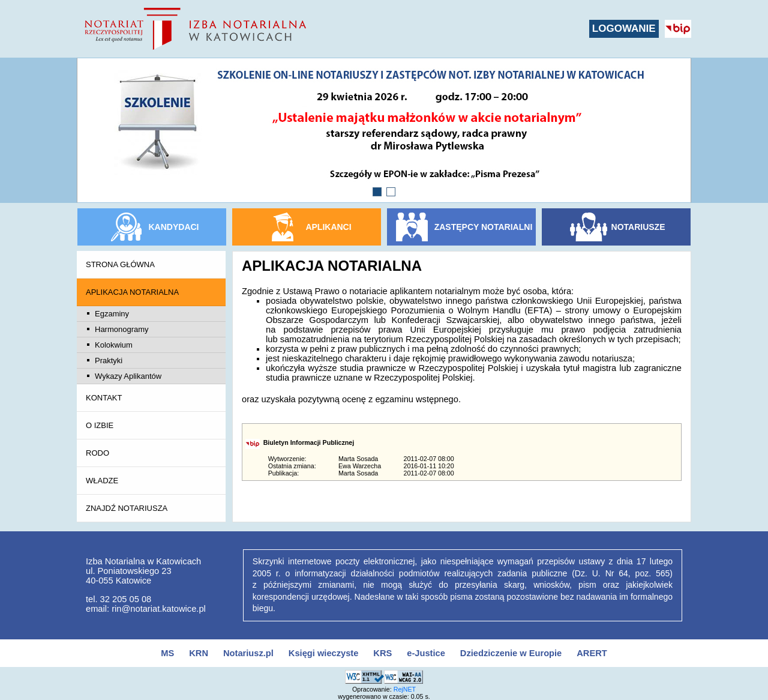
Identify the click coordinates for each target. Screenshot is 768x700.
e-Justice (426, 653)
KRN (199, 653)
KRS (382, 653)
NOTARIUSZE (638, 227)
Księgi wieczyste (324, 653)
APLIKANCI (328, 227)
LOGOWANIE (624, 29)
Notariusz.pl (248, 653)
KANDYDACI (174, 227)
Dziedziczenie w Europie (511, 653)
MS (167, 653)
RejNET (405, 689)
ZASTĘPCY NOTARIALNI (484, 227)
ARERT (592, 653)
